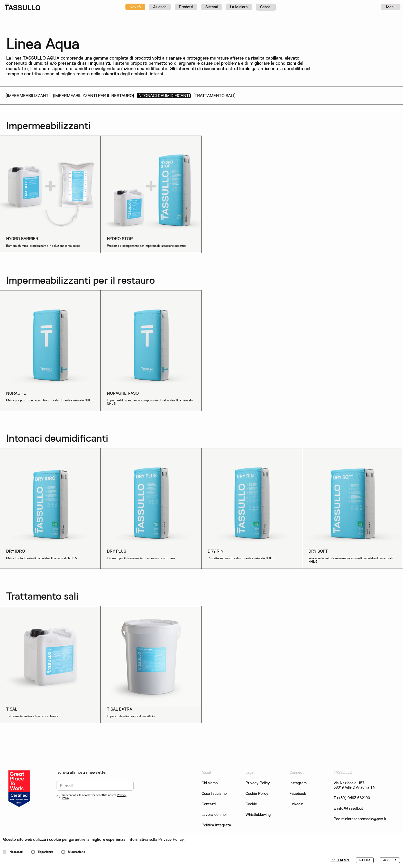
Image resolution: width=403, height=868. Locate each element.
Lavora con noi (214, 815)
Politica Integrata (216, 825)
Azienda (160, 7)
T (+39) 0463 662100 (352, 798)
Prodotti (186, 7)
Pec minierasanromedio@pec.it (360, 819)
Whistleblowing (258, 815)
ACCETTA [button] (390, 860)
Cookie (251, 804)
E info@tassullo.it (348, 809)
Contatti (209, 804)
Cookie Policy (257, 794)
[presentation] (96, 814)
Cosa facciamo (214, 794)
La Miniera (239, 7)
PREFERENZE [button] (340, 860)
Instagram (298, 783)
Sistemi (212, 7)
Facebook (298, 794)
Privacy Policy (258, 783)
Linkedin (296, 804)
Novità (135, 7)
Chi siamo (210, 783)
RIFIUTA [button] (365, 860)
